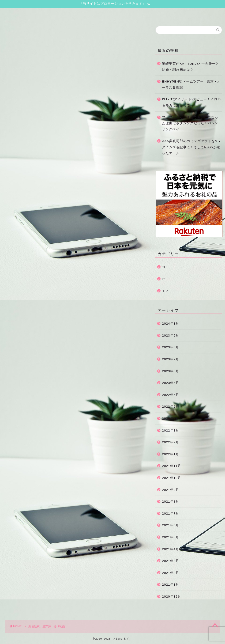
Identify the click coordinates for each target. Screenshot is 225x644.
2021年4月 (171, 549)
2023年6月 (171, 371)
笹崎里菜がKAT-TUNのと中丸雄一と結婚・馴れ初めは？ (191, 67)
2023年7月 (171, 359)
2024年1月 (171, 324)
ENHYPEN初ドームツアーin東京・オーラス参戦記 (191, 85)
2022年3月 (171, 430)
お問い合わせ (73, 13)
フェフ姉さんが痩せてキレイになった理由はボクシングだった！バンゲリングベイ (190, 123)
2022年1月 (171, 454)
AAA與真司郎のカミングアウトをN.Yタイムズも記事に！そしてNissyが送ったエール (191, 147)
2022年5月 (171, 407)
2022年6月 (171, 395)
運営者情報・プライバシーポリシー (165, 15)
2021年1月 (171, 585)
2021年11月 (171, 466)
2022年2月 (171, 442)
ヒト (165, 279)
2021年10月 (171, 478)
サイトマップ (119, 13)
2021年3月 (171, 561)
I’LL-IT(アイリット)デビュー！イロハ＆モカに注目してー (191, 102)
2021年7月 (171, 513)
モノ (165, 291)
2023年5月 (171, 383)
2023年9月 (171, 335)
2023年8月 (171, 347)
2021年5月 (171, 537)
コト (165, 267)
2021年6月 (171, 525)
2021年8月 (171, 502)
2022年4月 (171, 419)
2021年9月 (171, 490)
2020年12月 (171, 597)
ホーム (28, 13)
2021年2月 (171, 573)
